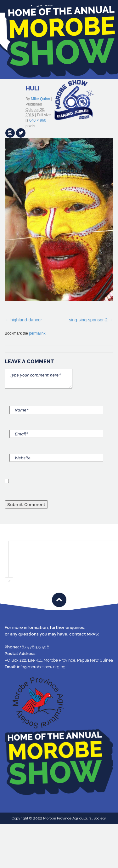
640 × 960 (38, 120)
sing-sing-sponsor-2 (88, 320)
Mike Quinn (40, 99)
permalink (37, 333)
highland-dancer (26, 320)
